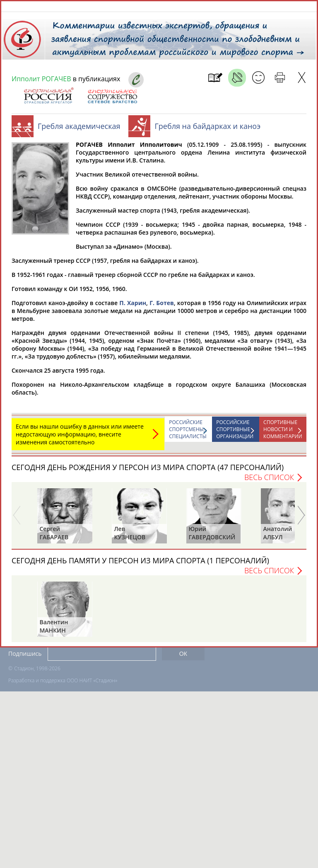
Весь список (269, 481)
